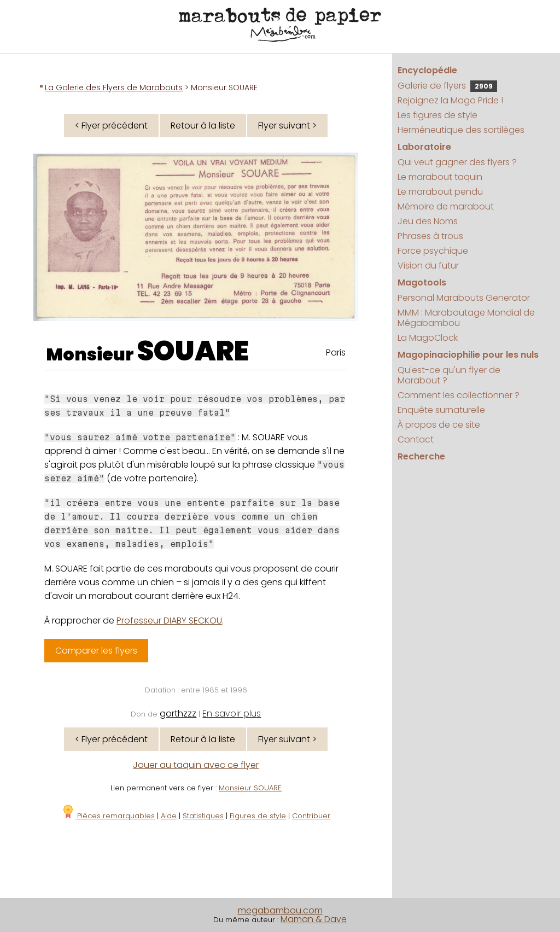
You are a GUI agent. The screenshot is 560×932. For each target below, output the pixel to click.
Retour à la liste (203, 126)
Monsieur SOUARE (250, 788)
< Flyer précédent (111, 126)
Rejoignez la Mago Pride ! (450, 100)
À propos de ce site (439, 425)
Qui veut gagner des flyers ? (457, 162)
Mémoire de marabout (446, 206)
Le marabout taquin (440, 177)
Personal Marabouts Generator (464, 298)
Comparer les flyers (96, 651)
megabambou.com (280, 910)
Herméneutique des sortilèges (461, 130)
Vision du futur (428, 266)
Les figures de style (437, 115)
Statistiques (203, 816)
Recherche (421, 456)
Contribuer (311, 816)
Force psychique (433, 251)
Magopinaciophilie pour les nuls (468, 355)
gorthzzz (178, 713)
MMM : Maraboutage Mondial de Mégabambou (466, 318)
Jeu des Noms (428, 221)
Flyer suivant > (287, 126)
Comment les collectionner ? (459, 395)
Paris (336, 353)
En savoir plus (232, 713)
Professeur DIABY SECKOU (169, 621)
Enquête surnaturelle (441, 410)
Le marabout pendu (440, 192)
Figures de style (258, 816)
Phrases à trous (430, 236)
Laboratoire (424, 147)
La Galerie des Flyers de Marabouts (114, 88)
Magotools (422, 282)
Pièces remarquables (108, 816)
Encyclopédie (427, 70)
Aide (169, 816)
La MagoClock (428, 338)
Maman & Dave (314, 919)
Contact (416, 439)
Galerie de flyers (447, 86)
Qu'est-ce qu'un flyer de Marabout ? (449, 375)
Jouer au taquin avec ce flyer (196, 765)
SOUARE (193, 351)
